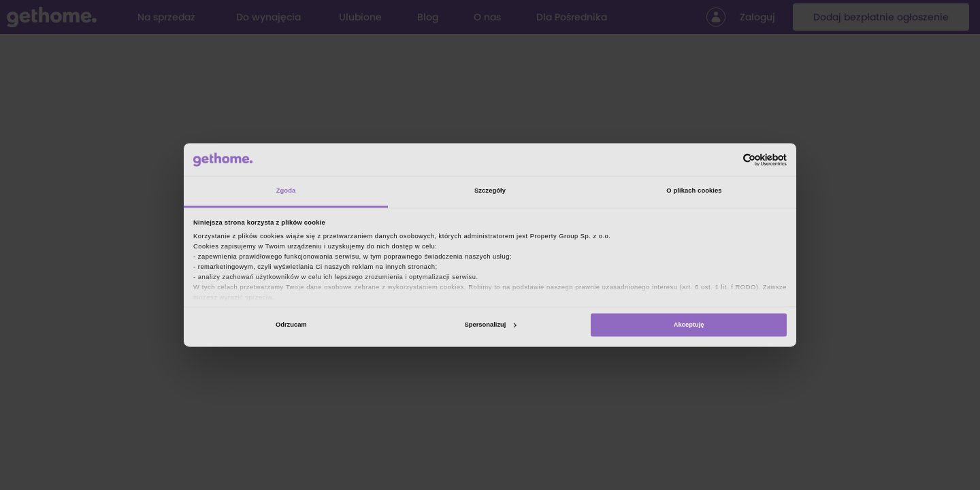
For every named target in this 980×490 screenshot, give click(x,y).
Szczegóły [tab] (490, 191)
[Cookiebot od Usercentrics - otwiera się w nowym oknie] (727, 160)
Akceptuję (689, 325)
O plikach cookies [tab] (694, 191)
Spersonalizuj (491, 325)
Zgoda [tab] (286, 191)
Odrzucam (291, 325)
